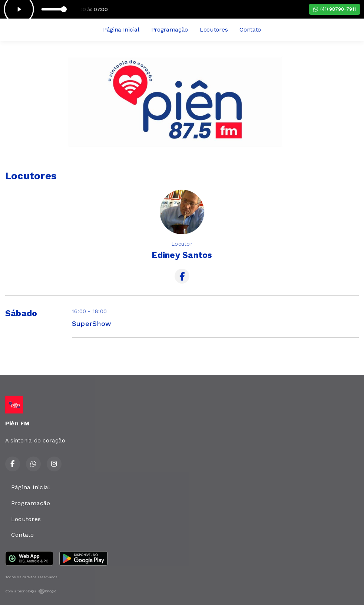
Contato (250, 30)
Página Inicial (121, 30)
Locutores (214, 30)
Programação (170, 30)
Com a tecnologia (31, 591)
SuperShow (92, 323)
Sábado (21, 313)
